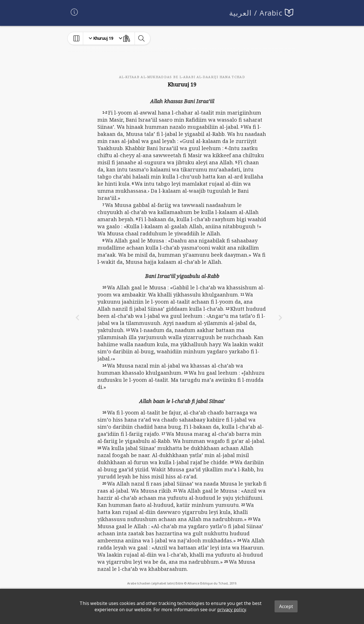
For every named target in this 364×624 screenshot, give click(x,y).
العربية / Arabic (256, 13)
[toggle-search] (141, 38)
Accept (286, 606)
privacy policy (232, 610)
